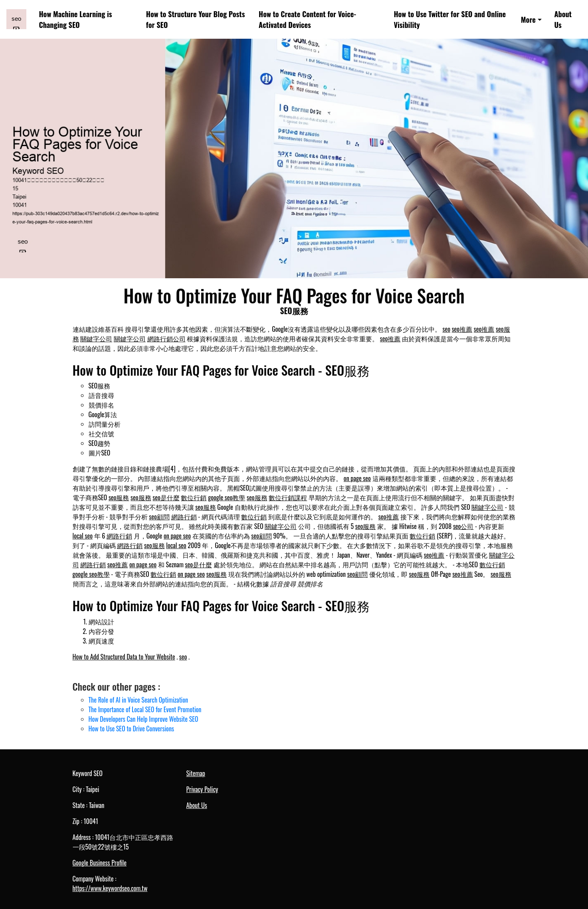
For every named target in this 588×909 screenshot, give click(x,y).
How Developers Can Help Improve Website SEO (144, 719)
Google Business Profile (100, 863)
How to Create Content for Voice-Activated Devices (307, 19)
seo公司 (463, 526)
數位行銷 (194, 497)
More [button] (528, 19)
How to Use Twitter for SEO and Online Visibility (450, 19)
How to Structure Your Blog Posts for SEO (196, 19)
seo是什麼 (166, 497)
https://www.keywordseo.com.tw (110, 888)
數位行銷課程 (288, 497)
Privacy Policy (202, 789)
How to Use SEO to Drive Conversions (131, 729)
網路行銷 (184, 517)
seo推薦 (462, 329)
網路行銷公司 (166, 339)
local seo (83, 536)
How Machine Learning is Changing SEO (76, 19)
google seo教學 (227, 497)
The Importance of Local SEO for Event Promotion (145, 709)
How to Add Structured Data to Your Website (124, 657)
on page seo (357, 478)
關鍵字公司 (96, 339)
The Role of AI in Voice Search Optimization (139, 700)
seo (446, 329)
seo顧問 (159, 517)
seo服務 (119, 497)
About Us (563, 19)
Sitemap (196, 773)
